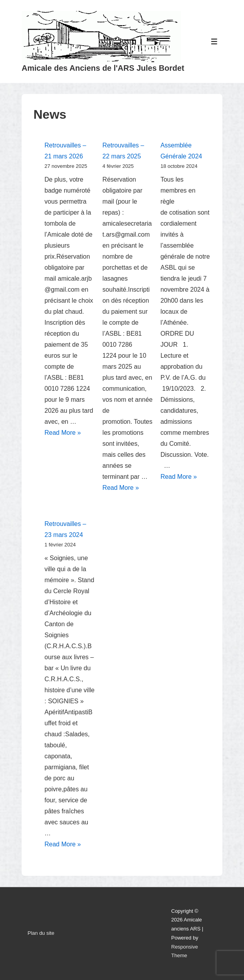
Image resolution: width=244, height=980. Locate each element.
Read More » (63, 433)
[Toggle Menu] (214, 41)
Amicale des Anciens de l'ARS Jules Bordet (103, 68)
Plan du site (41, 933)
